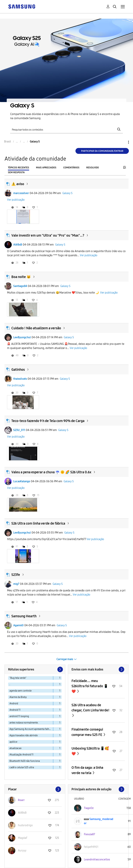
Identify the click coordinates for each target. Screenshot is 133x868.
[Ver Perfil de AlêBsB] (22, 813)
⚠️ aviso (18, 184)
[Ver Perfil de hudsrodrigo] (25, 825)
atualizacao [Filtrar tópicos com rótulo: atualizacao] (16, 748)
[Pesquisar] (67, 129)
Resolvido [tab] (93, 168)
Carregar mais (65, 659)
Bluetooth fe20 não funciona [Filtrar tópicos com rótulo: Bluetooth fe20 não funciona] (25, 761)
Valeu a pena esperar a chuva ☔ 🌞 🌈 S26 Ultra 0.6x (51, 472)
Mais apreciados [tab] (46, 168)
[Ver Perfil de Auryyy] (22, 850)
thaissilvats (20, 379)
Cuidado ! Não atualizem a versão (36, 328)
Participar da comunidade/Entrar (102, 151)
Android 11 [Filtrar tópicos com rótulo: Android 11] (15, 710)
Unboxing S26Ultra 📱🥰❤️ (90, 751)
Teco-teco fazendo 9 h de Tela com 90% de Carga (48, 421)
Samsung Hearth (24, 616)
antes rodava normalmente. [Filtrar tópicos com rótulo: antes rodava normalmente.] (24, 723)
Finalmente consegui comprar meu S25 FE (87, 732)
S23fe (16, 575)
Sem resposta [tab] (16, 172)
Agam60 (18, 625)
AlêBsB (18, 245)
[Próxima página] (60, 669)
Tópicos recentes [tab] (19, 168)
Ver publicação (16, 200)
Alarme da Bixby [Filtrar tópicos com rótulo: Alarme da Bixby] (18, 697)
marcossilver (21, 193)
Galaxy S (67, 193)
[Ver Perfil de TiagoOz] (89, 808)
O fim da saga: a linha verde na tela (87, 770)
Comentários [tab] (71, 168)
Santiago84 (20, 286)
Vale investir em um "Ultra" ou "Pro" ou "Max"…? (48, 235)
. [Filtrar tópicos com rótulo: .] (10, 684)
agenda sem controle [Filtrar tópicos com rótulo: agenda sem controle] (21, 691)
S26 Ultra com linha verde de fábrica (38, 523)
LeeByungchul (22, 337)
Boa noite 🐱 (21, 277)
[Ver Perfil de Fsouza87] (89, 834)
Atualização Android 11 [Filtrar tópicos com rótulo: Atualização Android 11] (21, 755)
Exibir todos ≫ (98, 669)
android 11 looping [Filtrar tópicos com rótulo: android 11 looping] (19, 716)
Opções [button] (123, 142)
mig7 (16, 584)
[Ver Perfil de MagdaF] (23, 838)
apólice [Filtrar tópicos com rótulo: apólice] (13, 742)
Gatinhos (18, 370)
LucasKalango (22, 481)
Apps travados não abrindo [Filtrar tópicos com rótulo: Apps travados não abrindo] (24, 735)
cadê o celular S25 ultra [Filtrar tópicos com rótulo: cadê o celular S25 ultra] (22, 767)
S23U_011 (19, 430)
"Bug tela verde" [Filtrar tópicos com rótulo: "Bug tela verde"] (18, 678)
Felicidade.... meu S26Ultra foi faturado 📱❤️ (90, 686)
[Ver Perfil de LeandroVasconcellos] (97, 859)
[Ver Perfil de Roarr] (21, 800)
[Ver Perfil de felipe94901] (91, 847)
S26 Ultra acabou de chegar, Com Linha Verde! (90, 708)
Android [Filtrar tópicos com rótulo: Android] (14, 704)
